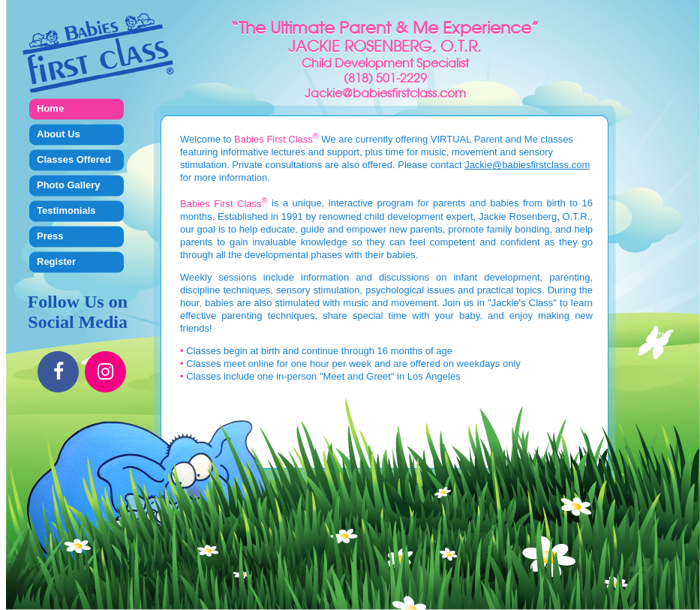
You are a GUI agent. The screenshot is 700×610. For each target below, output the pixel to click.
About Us (59, 134)
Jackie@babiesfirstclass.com (527, 165)
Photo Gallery (69, 185)
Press (50, 236)
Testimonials (66, 210)
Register (56, 261)
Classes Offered (74, 159)
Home (50, 108)
